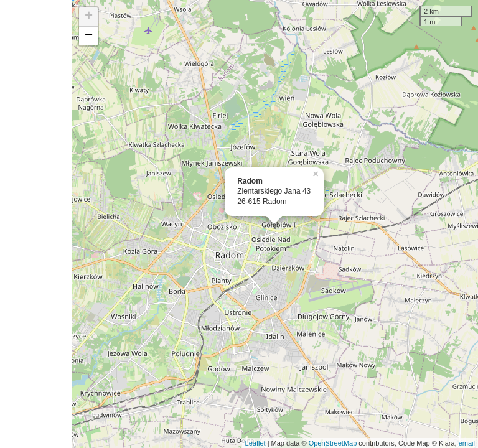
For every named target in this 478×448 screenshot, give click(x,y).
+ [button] (89, 17)
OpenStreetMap (333, 443)
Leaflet (255, 443)
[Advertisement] (36, 224)
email (467, 443)
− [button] (89, 36)
